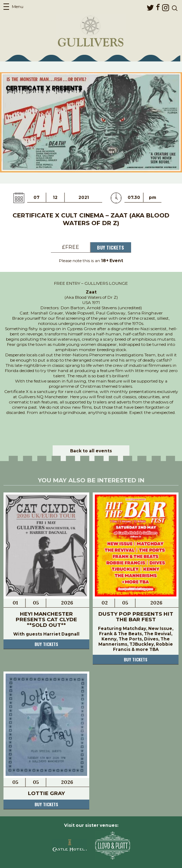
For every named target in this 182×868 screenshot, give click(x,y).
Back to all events (91, 451)
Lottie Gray (46, 793)
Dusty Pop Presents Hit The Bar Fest (136, 617)
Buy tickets (46, 644)
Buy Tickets (111, 247)
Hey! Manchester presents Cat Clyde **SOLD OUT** (46, 619)
